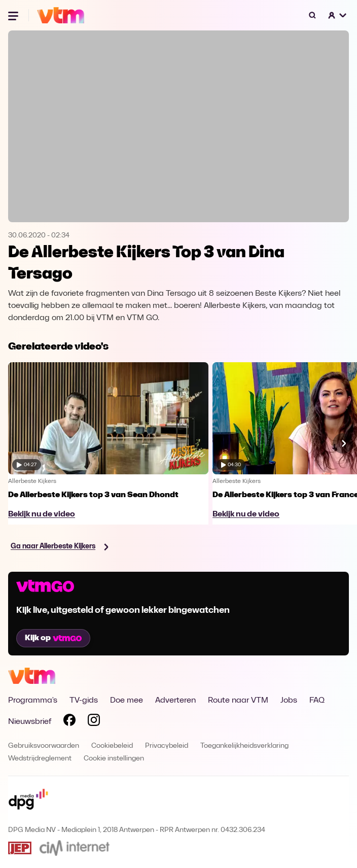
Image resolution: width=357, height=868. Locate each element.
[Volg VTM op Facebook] (69, 722)
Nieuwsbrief (30, 722)
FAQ (317, 701)
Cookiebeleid (112, 746)
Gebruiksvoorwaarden (44, 746)
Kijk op (53, 638)
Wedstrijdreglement (40, 759)
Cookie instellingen (114, 759)
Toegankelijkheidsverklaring (244, 746)
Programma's (33, 701)
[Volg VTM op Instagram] (94, 722)
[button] (338, 15)
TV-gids (84, 701)
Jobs (289, 701)
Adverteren (175, 701)
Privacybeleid (167, 746)
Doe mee (127, 701)
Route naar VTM (238, 701)
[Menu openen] (14, 15)
